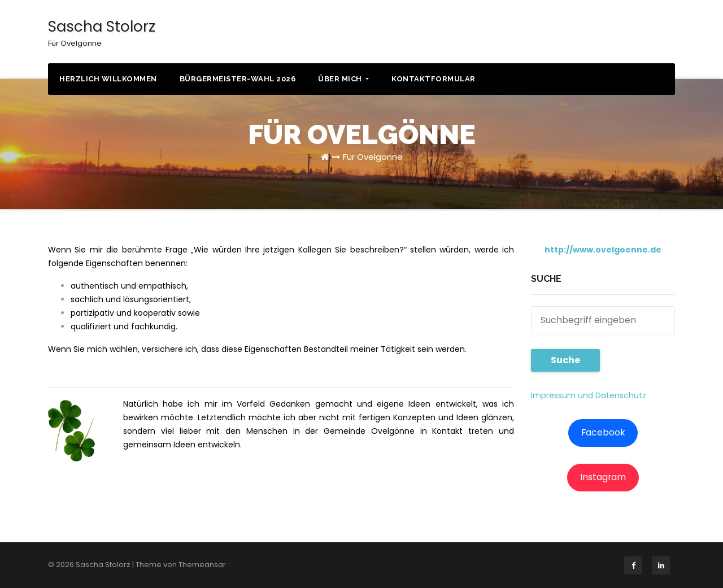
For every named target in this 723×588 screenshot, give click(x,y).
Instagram (603, 477)
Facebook (603, 432)
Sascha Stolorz (102, 33)
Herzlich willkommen (108, 79)
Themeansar (202, 565)
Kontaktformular (434, 79)
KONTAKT (632, 34)
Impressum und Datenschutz (589, 395)
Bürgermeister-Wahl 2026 (238, 79)
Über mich (343, 79)
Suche (565, 360)
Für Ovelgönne (373, 157)
